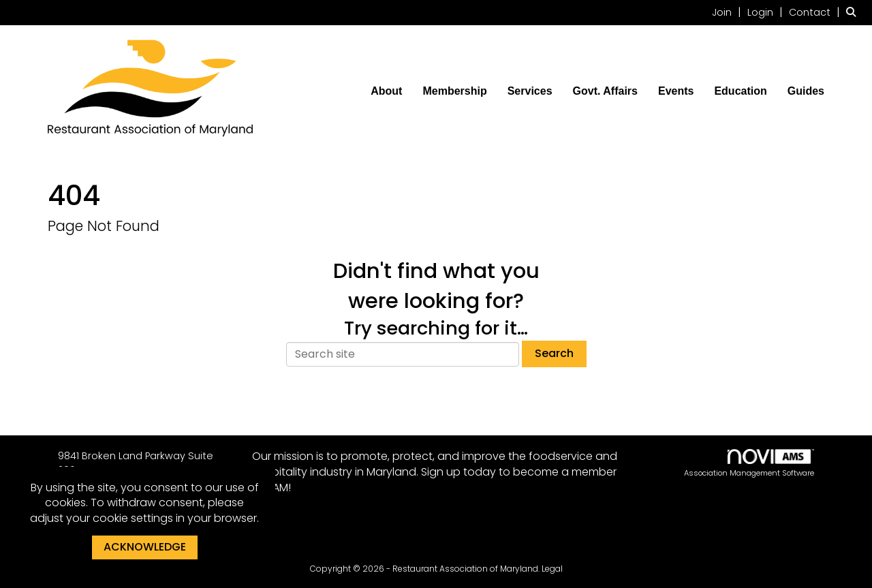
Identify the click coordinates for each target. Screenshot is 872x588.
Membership (454, 91)
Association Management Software (749, 464)
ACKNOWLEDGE (145, 547)
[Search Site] (854, 12)
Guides (806, 91)
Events (676, 91)
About (386, 91)
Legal (552, 569)
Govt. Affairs (605, 91)
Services (530, 91)
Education (740, 91)
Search (554, 353)
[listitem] (728, 12)
